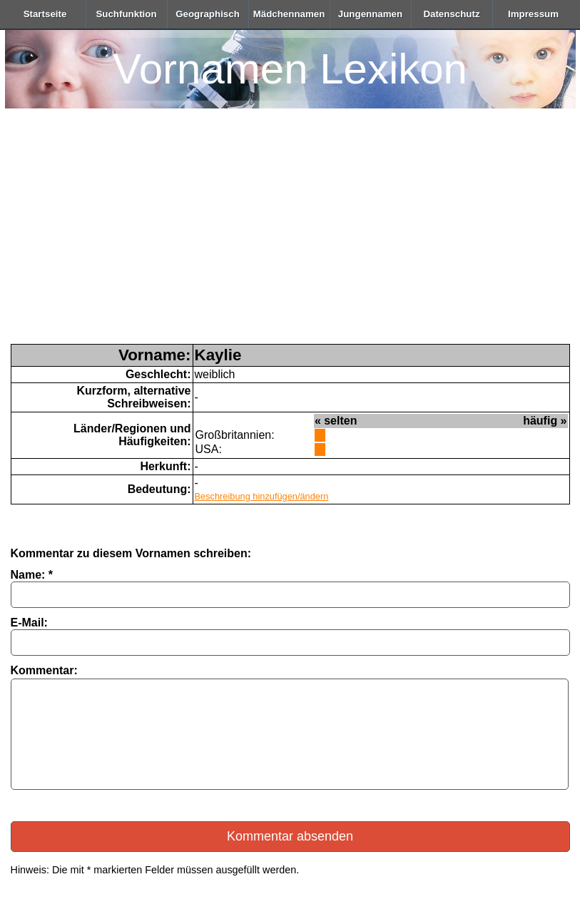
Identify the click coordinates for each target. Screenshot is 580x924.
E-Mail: (29, 623)
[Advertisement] (290, 237)
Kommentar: (44, 670)
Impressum (533, 14)
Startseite (45, 14)
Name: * (32, 575)
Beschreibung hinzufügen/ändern (262, 496)
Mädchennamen (289, 14)
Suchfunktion (126, 14)
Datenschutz (451, 14)
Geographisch (208, 14)
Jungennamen (370, 14)
